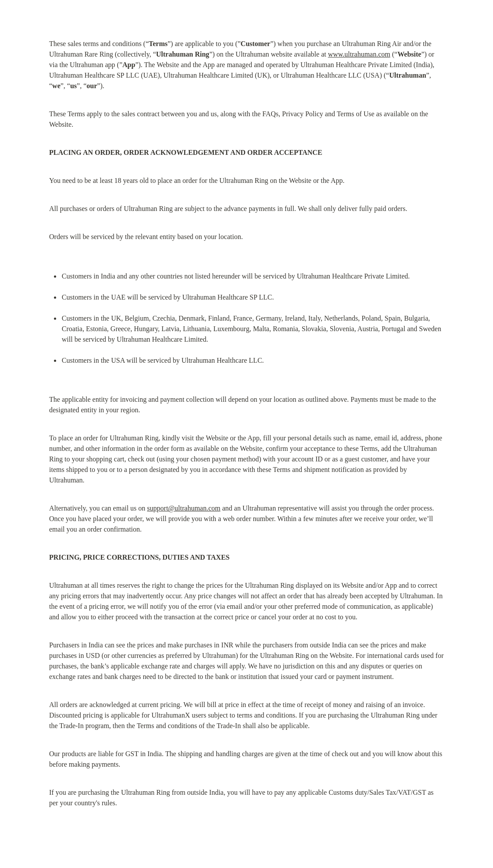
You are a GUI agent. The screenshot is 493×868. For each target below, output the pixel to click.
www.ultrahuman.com (359, 54)
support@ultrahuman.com (184, 508)
